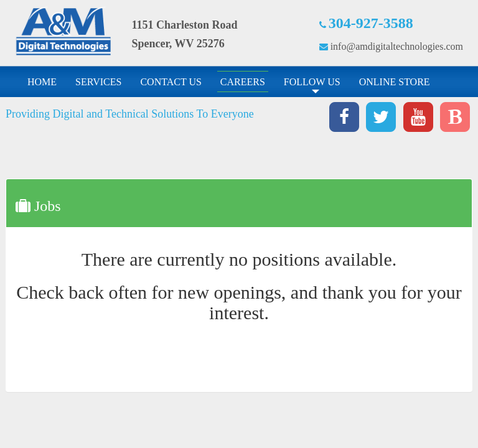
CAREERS (243, 82)
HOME (42, 82)
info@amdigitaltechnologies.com (397, 46)
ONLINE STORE (395, 82)
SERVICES (98, 82)
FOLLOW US (312, 84)
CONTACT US (171, 82)
